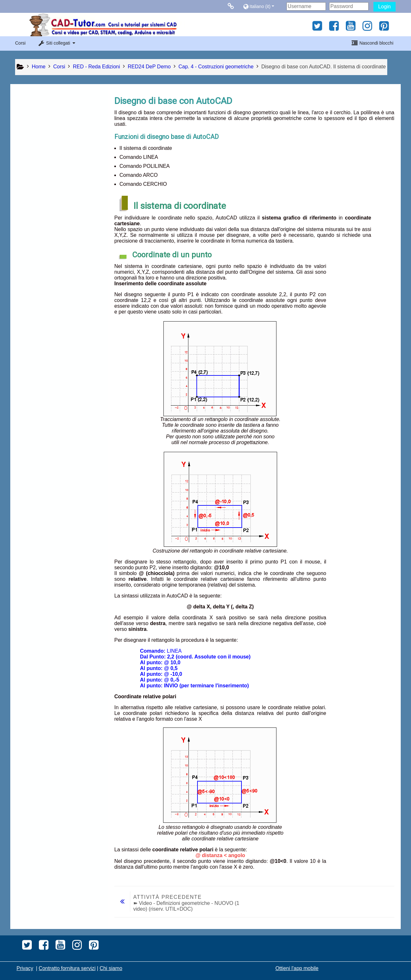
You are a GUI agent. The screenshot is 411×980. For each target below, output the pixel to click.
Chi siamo (111, 968)
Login (385, 7)
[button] (263, 6)
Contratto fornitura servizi (67, 968)
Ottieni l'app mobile (297, 968)
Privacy (25, 968)
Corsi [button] (20, 43)
